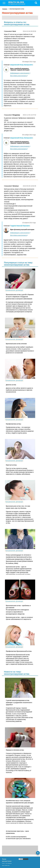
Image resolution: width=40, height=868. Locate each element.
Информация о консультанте (20, 73)
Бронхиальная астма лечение (16, 344)
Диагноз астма (11, 385)
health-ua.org (18, 3)
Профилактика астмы (14, 424)
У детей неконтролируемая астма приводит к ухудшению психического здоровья (19, 702)
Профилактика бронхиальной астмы (19, 651)
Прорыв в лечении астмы (15, 750)
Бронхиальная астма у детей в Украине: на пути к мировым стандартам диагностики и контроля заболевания (20, 297)
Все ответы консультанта (19, 76)
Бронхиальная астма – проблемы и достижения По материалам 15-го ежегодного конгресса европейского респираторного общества (18, 610)
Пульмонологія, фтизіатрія (14, 290)
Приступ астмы (11, 465)
